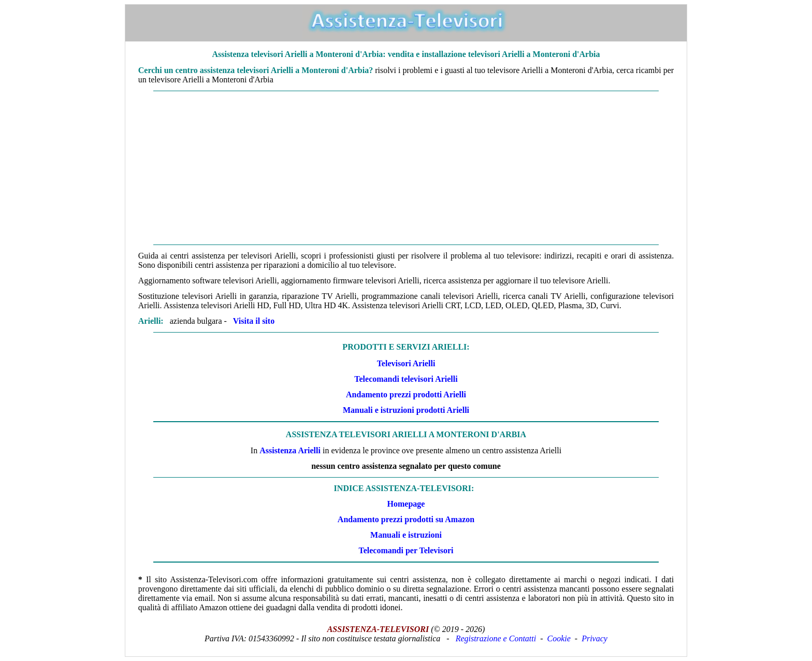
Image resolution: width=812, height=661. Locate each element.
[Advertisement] (406, 168)
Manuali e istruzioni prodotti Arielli (406, 410)
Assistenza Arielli (290, 450)
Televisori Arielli (406, 363)
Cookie (559, 638)
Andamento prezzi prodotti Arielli (406, 394)
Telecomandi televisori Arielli (406, 379)
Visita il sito (254, 321)
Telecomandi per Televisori (406, 550)
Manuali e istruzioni (406, 535)
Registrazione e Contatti (496, 638)
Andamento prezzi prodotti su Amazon (406, 519)
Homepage (406, 504)
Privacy (594, 638)
